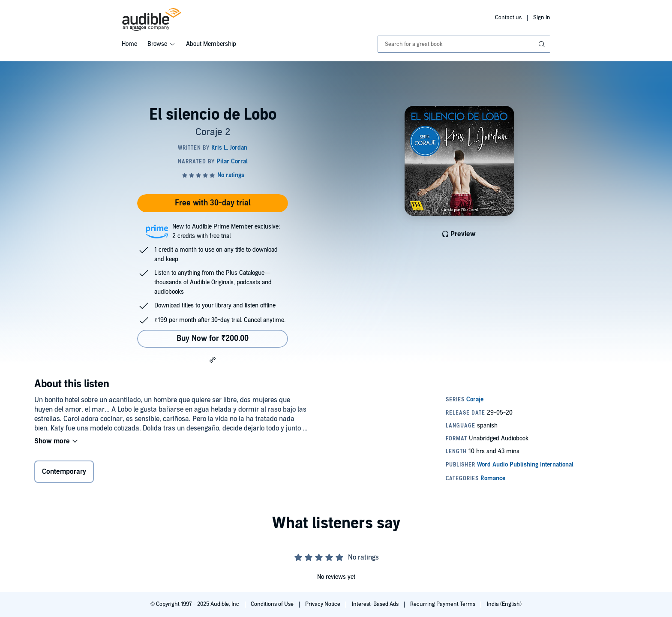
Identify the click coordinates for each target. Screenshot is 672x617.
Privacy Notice (323, 604)
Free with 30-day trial (213, 203)
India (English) (504, 604)
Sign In (542, 18)
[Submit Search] (543, 44)
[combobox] (464, 44)
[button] (213, 359)
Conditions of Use (273, 604)
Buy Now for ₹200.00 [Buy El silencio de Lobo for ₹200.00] (213, 339)
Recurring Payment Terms (443, 604)
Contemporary (64, 472)
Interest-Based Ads (376, 604)
